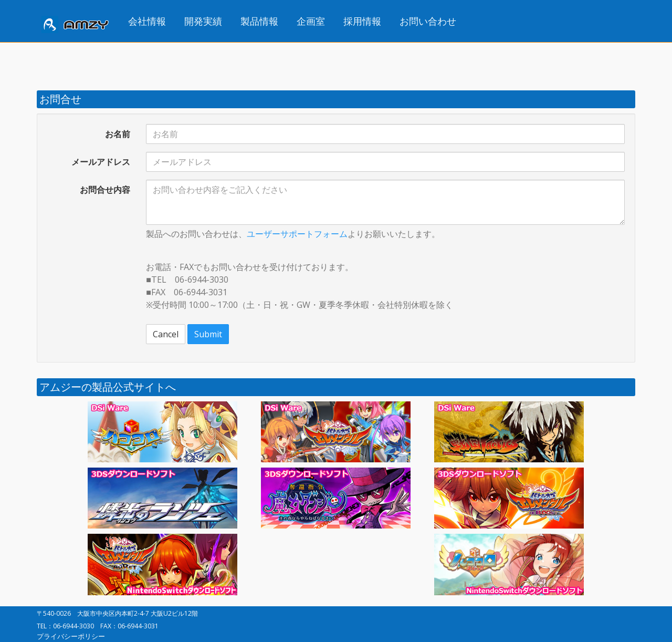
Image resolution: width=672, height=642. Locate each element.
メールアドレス (101, 162)
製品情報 (259, 21)
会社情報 (147, 21)
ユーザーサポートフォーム (297, 234)
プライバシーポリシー (71, 636)
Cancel (166, 334)
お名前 (118, 134)
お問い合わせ (428, 21)
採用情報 (362, 21)
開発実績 (203, 21)
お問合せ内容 (105, 190)
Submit (208, 334)
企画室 (311, 21)
